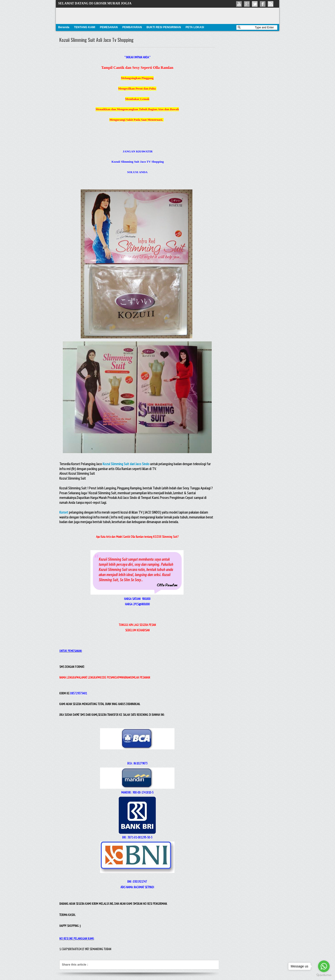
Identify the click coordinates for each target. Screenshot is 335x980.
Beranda (64, 27)
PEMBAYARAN (132, 27)
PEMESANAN (109, 27)
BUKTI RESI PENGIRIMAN (164, 27)
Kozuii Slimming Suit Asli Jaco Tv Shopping (96, 40)
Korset (64, 512)
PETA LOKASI (195, 27)
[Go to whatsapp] (324, 966)
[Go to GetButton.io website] (324, 975)
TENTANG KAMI (85, 27)
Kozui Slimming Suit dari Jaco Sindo (126, 464)
